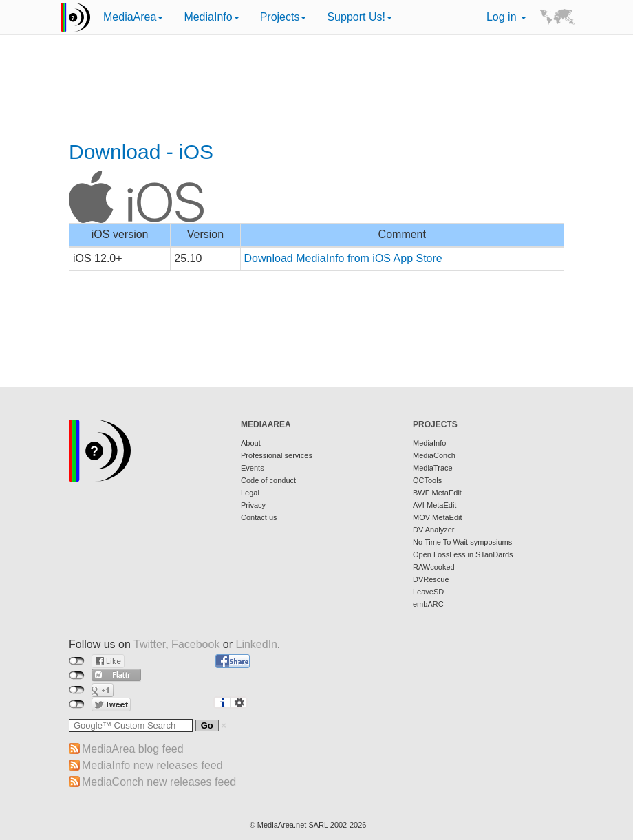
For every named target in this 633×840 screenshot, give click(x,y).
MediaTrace (433, 468)
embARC (428, 604)
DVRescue (431, 579)
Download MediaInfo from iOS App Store (343, 258)
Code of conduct (268, 480)
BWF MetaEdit (437, 493)
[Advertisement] (316, 89)
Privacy (253, 505)
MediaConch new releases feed (159, 782)
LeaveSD (428, 592)
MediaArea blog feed (133, 749)
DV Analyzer (434, 530)
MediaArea (133, 17)
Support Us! (359, 17)
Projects (283, 17)
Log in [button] (506, 17)
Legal (250, 493)
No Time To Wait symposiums (462, 542)
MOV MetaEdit (438, 517)
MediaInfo (211, 17)
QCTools (427, 480)
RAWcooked (434, 567)
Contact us (259, 517)
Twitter (149, 644)
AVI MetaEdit (434, 505)
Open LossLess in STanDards (463, 554)
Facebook (195, 644)
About (251, 443)
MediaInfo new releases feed (152, 765)
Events (253, 468)
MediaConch (434, 455)
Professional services (277, 455)
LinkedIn (257, 644)
